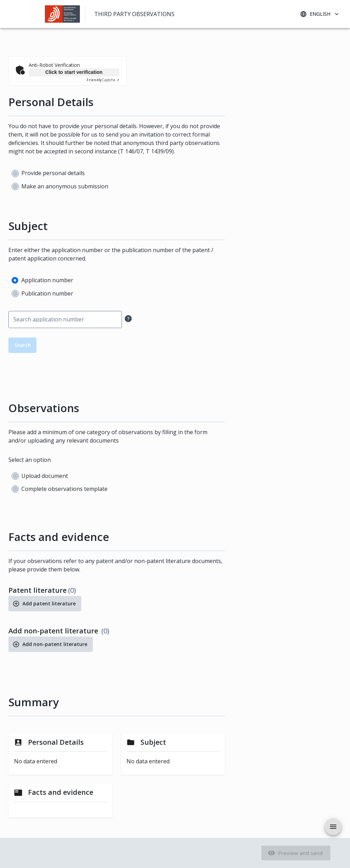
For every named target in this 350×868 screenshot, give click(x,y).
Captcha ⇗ (103, 80)
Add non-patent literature (51, 644)
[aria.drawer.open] (333, 827)
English (320, 14)
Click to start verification (74, 72)
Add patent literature (45, 604)
